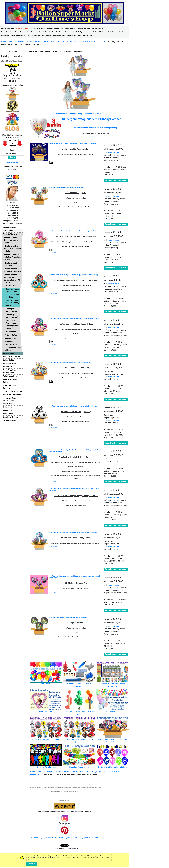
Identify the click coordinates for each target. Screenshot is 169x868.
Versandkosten (113, 152)
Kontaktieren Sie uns (93, 838)
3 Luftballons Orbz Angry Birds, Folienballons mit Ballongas (68, 617)
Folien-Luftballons (26, 41)
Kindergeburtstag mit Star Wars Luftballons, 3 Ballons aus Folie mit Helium (73, 143)
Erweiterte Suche (52, 838)
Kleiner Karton (100, 41)
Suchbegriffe (40, 838)
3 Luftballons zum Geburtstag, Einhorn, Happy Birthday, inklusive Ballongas (73, 532)
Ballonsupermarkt (9, 41)
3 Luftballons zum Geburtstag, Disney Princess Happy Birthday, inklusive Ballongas (76, 231)
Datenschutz (58, 858)
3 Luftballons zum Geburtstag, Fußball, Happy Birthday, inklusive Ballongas (73, 406)
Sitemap (32, 838)
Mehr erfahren (53, 165)
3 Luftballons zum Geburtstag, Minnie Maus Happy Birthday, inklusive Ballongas (75, 319)
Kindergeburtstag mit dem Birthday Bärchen (92, 119)
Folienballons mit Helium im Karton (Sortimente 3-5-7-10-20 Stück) (64, 41)
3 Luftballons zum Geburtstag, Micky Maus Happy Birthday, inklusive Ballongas (74, 275)
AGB (62, 784)
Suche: (12, 150)
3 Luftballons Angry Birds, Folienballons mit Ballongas (67, 187)
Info (51, 162)
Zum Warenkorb (12, 163)
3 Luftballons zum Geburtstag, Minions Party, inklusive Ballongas (70, 362)
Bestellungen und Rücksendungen (72, 838)
